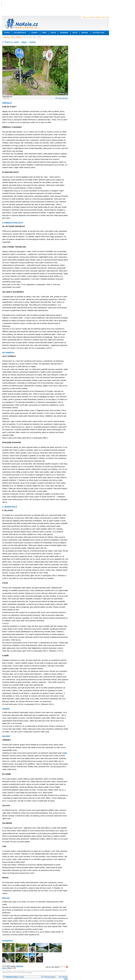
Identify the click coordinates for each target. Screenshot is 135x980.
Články (7, 33)
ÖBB (64, 753)
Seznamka (64, 33)
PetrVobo (19, 37)
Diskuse (85, 33)
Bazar (53, 33)
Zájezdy (35, 33)
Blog (13, 37)
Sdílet (66, 979)
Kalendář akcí (20, 33)
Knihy (44, 33)
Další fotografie (63, 98)
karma (4, 968)
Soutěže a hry (98, 33)
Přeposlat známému (50, 977)
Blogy (75, 33)
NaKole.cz (7, 37)
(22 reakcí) (15, 977)
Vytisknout (64, 977)
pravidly (30, 973)
